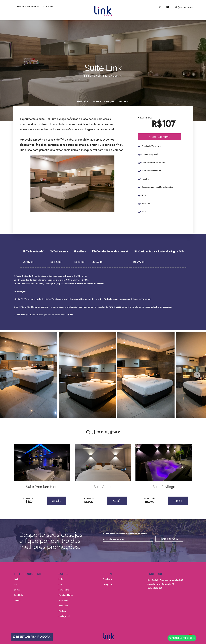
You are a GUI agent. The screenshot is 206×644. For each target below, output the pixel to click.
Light (61, 579)
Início (16, 579)
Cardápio (48, 7)
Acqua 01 (63, 600)
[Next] (197, 375)
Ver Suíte (56, 501)
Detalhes (83, 102)
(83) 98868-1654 (186, 7)
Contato (18, 600)
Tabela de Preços (104, 102)
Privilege (62, 611)
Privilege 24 (64, 616)
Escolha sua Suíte (27, 7)
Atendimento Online (182, 638)
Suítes (17, 590)
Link (16, 585)
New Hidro (64, 590)
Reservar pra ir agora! (32, 637)
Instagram (108, 585)
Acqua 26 (63, 606)
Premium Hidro (66, 595)
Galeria (124, 102)
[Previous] (9, 375)
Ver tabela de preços (160, 137)
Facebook (107, 579)
